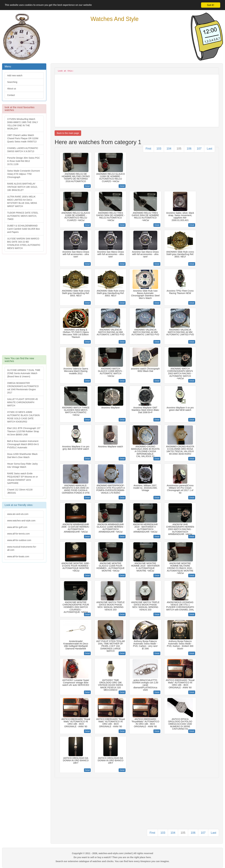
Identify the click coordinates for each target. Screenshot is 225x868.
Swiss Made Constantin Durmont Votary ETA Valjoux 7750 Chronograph (23, 174)
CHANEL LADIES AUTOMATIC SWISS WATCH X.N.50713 (23, 150)
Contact (11, 95)
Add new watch (15, 75)
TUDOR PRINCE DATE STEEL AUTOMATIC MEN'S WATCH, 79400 (23, 216)
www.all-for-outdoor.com (19, 540)
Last (210, 149)
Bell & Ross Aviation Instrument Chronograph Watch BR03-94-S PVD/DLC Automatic (23, 444)
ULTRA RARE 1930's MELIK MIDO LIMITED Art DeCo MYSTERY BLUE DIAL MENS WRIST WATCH (22, 201)
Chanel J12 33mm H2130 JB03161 (20, 491)
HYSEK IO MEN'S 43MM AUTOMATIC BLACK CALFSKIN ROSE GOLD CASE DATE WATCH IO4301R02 (23, 417)
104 (169, 149)
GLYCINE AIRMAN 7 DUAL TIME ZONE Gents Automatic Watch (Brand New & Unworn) (24, 373)
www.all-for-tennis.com (18, 534)
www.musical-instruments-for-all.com (22, 548)
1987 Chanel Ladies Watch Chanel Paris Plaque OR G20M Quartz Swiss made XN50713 (23, 138)
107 (199, 149)
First (148, 149)
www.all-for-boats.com (18, 556)
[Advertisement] (24, 306)
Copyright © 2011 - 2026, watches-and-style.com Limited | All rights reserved (112, 853)
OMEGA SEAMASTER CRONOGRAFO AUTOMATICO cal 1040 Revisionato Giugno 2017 (23, 388)
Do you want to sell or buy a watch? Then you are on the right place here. (112, 857)
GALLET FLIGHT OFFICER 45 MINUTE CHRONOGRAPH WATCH (23, 402)
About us (12, 89)
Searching (12, 82)
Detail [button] (87, 186)
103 (159, 149)
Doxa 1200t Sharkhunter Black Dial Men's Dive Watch (22, 456)
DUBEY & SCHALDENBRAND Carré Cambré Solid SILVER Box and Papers (23, 229)
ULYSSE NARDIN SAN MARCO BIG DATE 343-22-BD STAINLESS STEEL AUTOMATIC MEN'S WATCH (24, 243)
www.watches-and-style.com (21, 521)
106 (189, 149)
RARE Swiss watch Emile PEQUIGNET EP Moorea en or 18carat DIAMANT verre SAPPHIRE (23, 478)
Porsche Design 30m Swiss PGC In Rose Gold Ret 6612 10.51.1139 (24, 161)
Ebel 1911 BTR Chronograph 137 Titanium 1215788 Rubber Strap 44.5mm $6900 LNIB (24, 431)
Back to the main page (68, 133)
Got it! (211, 5)
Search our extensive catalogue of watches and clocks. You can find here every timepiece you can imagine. (112, 861)
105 (179, 149)
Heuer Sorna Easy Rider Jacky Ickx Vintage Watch (22, 465)
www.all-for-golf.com (17, 527)
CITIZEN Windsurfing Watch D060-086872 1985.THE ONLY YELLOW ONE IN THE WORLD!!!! (23, 124)
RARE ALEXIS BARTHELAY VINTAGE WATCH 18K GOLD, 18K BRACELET (22, 187)
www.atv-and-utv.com (18, 514)
